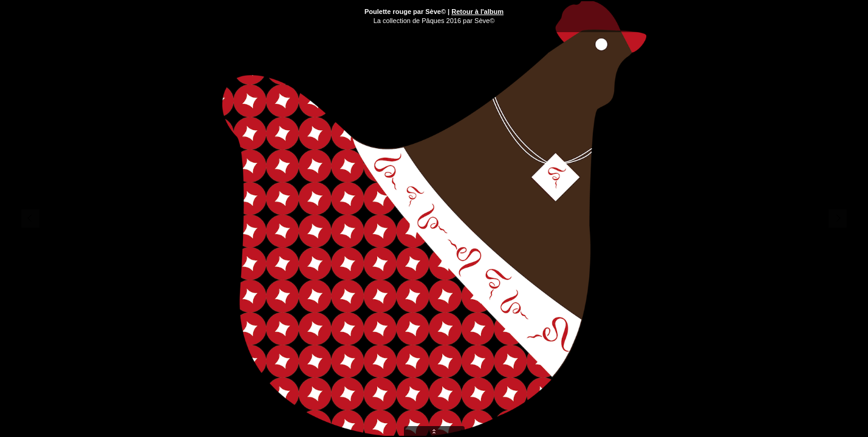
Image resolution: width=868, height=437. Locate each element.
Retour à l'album (477, 12)
